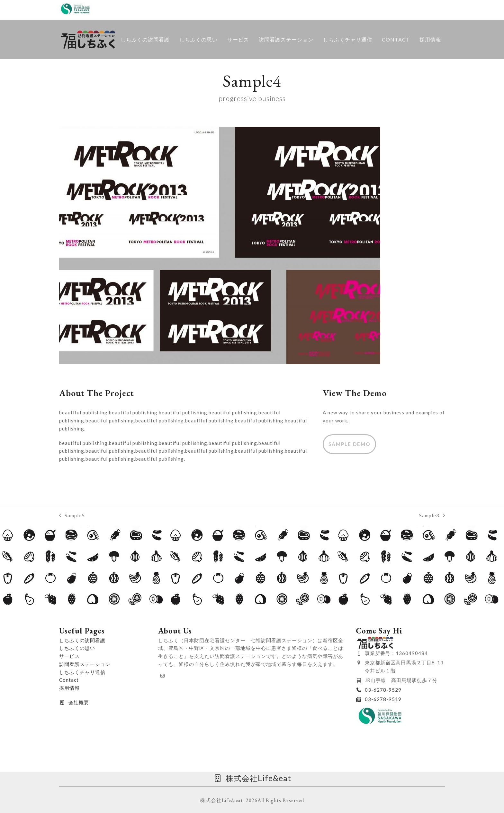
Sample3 (432, 514)
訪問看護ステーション (85, 663)
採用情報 (69, 687)
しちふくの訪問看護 (82, 639)
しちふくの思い (77, 647)
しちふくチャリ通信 (82, 670)
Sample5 (72, 514)
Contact (69, 679)
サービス (69, 655)
